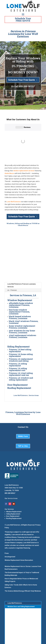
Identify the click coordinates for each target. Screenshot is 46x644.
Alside (7, 142)
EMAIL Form (23, 404)
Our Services (9, 477)
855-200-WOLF (27, 86)
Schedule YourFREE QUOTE (23, 20)
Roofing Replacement (14, 487)
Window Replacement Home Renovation (19, 528)
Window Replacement (14, 480)
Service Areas (34, 364)
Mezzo (12, 142)
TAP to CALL (23, 414)
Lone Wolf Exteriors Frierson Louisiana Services (21, 254)
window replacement (21, 139)
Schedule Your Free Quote (22, 80)
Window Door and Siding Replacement (21, 575)
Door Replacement (13, 484)
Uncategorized (10, 525)
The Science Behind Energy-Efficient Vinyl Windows (23, 559)
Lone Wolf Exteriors (14, 170)
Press (7, 521)
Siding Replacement (13, 482)
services (31, 139)
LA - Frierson (12, 258)
